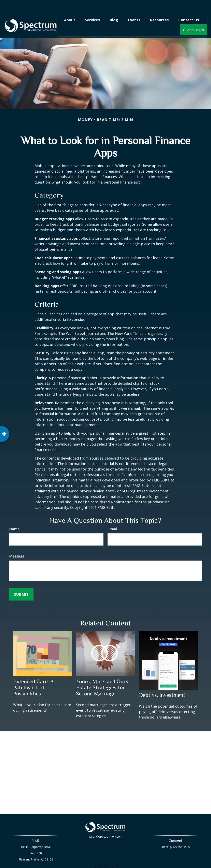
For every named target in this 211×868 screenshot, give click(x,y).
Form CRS (110, 857)
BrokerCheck (147, 864)
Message (17, 544)
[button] (70, 8)
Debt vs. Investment (162, 683)
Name (14, 517)
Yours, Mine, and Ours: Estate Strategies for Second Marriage (103, 675)
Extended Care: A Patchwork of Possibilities (33, 675)
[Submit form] (21, 582)
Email (112, 517)
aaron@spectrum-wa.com (105, 827)
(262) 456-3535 (180, 835)
